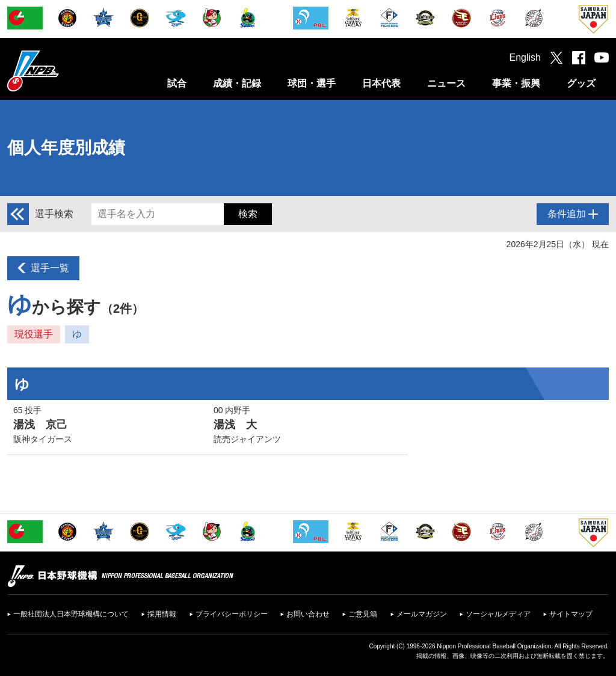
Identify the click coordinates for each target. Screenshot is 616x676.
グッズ (581, 83)
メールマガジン (422, 614)
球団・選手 (312, 83)
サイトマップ (571, 614)
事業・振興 (516, 83)
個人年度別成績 (66, 148)
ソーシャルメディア (498, 614)
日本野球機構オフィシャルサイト (63, 71)
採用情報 (162, 614)
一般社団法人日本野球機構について (71, 614)
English (525, 57)
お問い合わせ (308, 614)
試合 (177, 83)
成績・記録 (237, 83)
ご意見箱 (363, 614)
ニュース (446, 83)
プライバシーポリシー (232, 614)
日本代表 (381, 83)
